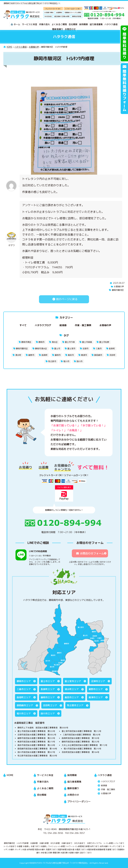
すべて (23, 325)
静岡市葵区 (26, 342)
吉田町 (112, 355)
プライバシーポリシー (79, 801)
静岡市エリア (24, 681)
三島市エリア (24, 689)
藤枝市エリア (48, 697)
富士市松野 (104, 342)
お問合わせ (70, 29)
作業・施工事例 (83, 325)
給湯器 (63, 325)
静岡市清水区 (41, 349)
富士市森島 (87, 342)
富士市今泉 (70, 342)
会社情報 (73, 24)
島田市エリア (72, 697)
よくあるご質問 (59, 24)
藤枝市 (58, 355)
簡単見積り (58, 29)
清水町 (18, 355)
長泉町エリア (48, 689)
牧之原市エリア (75, 705)
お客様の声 (119, 287)
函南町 (44, 355)
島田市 (71, 355)
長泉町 (112, 349)
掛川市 (79, 361)
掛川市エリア (48, 713)
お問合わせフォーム (90, 553)
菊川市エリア (24, 713)
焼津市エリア (96, 697)
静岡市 (41, 342)
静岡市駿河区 (118, 290)
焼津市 (84, 355)
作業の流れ (44, 24)
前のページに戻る (64, 299)
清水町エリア (72, 689)
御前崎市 (98, 355)
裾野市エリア (96, 689)
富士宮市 (71, 349)
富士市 (57, 349)
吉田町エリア (50, 705)
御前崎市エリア (25, 705)
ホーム (15, 24)
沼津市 (85, 349)
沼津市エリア (98, 681)
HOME (10, 775)
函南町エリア (24, 697)
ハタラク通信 (111, 24)
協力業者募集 (96, 24)
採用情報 (83, 24)
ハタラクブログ (43, 325)
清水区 (55, 342)
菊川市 (66, 361)
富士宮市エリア (73, 681)
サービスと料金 (30, 24)
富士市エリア (48, 681)
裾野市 (31, 355)
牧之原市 (52, 361)
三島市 (99, 349)
